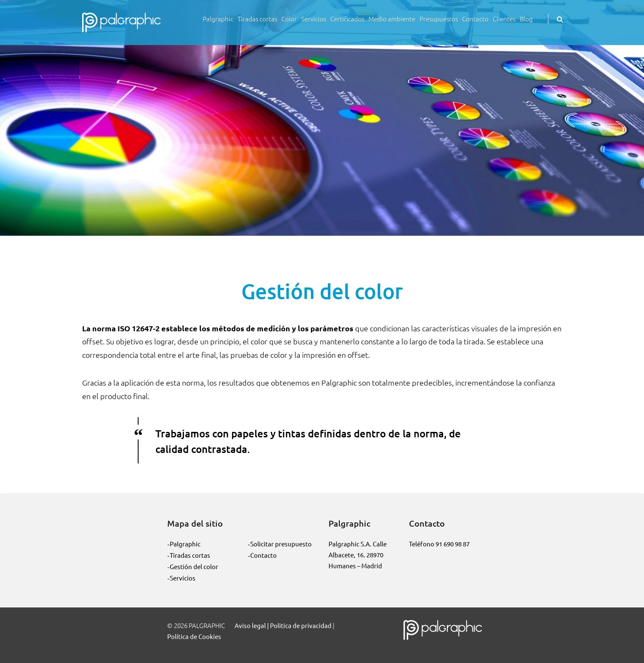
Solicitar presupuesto (281, 544)
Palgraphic (218, 19)
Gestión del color (194, 566)
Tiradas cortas (257, 19)
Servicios (314, 19)
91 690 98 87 (453, 544)
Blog (526, 19)
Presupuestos (439, 19)
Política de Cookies (194, 636)
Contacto (475, 19)
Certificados (347, 19)
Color (289, 19)
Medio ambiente (392, 19)
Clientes (504, 19)
